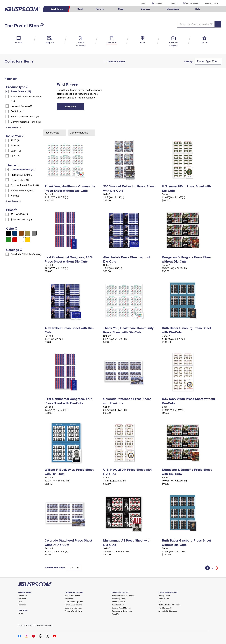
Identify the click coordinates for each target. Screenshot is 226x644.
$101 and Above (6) (21, 219)
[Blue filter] (15, 233)
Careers (21, 613)
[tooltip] (27, 87)
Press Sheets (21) (21, 91)
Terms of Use (164, 599)
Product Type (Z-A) (207, 61)
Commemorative (79, 133)
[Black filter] (8, 233)
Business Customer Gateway (123, 596)
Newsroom (69, 599)
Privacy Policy (164, 596)
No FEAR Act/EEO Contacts (169, 605)
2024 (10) (16, 151)
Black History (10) (20, 180)
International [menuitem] (173, 9)
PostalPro (116, 614)
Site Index (22, 599)
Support (174, 3)
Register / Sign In (212, 3)
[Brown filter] (21, 233)
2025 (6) (15, 145)
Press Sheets (52, 133)
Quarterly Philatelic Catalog (26, 254)
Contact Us (22, 596)
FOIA (160, 602)
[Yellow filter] (28, 240)
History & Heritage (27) (23, 190)
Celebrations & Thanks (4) (25, 185)
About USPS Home (72, 596)
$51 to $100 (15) (20, 214)
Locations (159, 3)
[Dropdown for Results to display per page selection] (75, 567)
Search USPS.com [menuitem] (212, 9)
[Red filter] (15, 240)
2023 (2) (15, 156)
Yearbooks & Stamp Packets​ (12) (26, 99)
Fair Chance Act (165, 608)
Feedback (22, 605)
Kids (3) (15, 195)
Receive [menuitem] (100, 9)
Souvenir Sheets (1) (21, 106)
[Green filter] (8, 240)
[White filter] (21, 240)
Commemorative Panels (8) (26, 122)
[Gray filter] (34, 233)
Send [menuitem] (80, 9)
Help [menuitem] (198, 9)
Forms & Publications (73, 605)
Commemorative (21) (23, 169)
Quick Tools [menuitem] (57, 9)
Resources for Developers (122, 611)
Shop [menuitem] (121, 9)
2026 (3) (15, 140)
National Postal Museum (121, 608)
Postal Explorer (118, 605)
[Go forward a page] (217, 568)
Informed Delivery (193, 3)
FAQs (20, 602)
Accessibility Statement (168, 611)
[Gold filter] (28, 233)
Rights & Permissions (73, 611)
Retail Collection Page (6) (25, 116)
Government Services (73, 608)
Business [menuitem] (146, 9)
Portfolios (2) (18, 111)
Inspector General (119, 602)
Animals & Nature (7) (22, 175)
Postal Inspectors (119, 599)
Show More (12, 127)
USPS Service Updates (74, 602)
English (140, 3)
